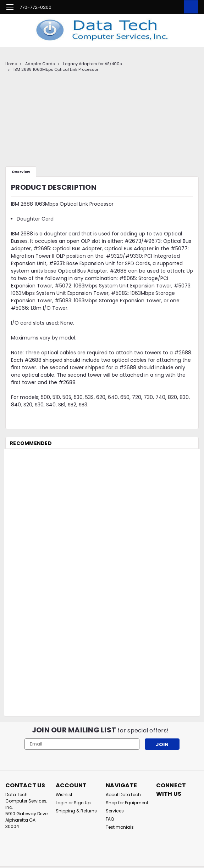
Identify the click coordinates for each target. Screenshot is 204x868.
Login (62, 803)
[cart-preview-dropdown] (190, 7)
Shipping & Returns (76, 811)
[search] (158, 7)
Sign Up (82, 803)
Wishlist (64, 795)
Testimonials (120, 827)
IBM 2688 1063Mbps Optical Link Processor (56, 69)
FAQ (110, 819)
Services (115, 811)
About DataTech (123, 795)
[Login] (174, 7)
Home (11, 64)
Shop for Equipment (127, 803)
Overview (21, 172)
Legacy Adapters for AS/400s (93, 64)
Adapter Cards (40, 64)
